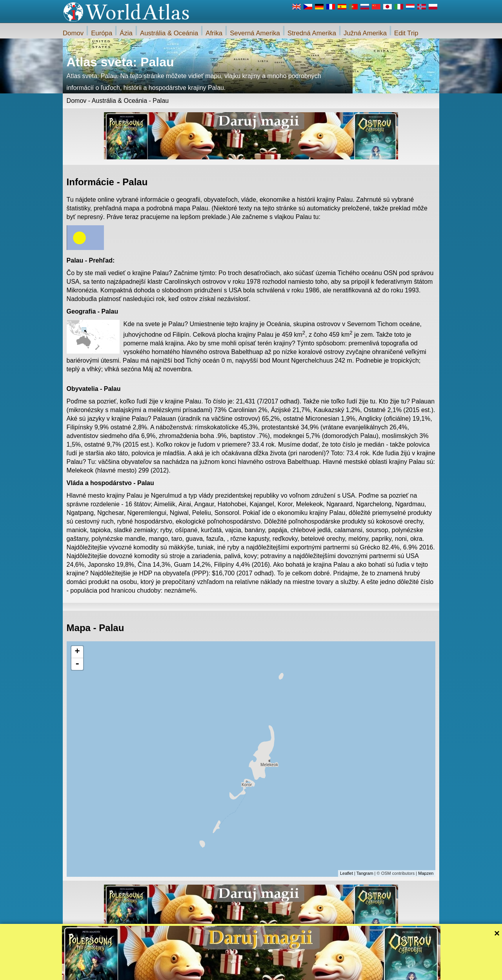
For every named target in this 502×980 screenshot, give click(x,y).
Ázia (126, 33)
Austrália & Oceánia (169, 33)
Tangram (365, 873)
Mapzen (426, 873)
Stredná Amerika (312, 33)
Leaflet (346, 873)
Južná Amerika (365, 33)
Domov (73, 33)
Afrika (214, 33)
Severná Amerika (255, 33)
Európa (102, 33)
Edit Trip (406, 33)
